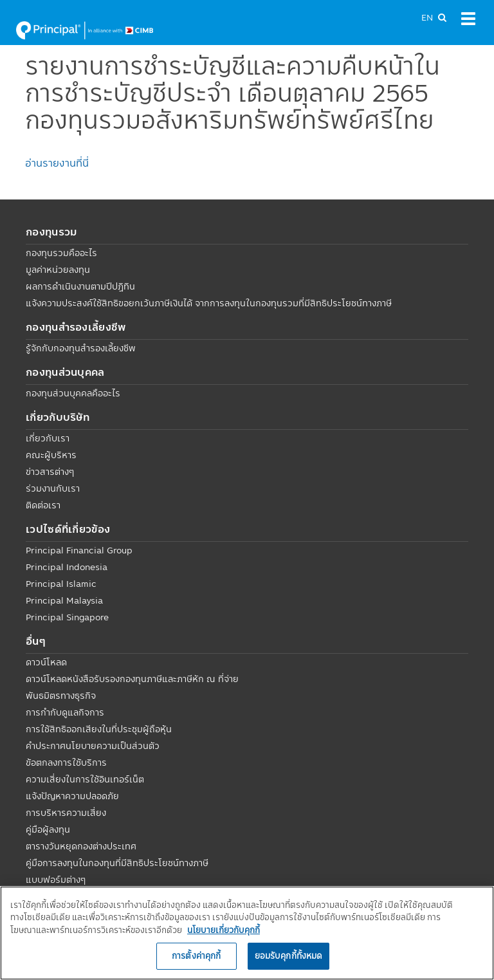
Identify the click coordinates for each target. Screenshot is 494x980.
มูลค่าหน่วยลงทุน (58, 270)
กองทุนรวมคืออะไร (61, 253)
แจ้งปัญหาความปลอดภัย (72, 796)
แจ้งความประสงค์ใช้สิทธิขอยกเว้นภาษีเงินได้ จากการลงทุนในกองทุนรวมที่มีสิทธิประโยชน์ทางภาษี (209, 303)
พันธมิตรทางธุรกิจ (61, 696)
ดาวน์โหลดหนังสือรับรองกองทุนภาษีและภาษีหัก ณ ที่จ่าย (132, 679)
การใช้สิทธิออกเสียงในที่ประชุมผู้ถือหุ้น (99, 729)
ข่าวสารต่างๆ (50, 472)
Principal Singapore (67, 617)
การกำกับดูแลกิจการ (65, 712)
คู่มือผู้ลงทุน (48, 829)
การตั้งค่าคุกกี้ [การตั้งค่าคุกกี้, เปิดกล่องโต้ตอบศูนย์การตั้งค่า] (196, 956)
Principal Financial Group (79, 550)
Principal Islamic (61, 584)
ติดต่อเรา (43, 505)
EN (427, 17)
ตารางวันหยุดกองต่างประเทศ (81, 846)
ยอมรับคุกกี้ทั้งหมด (289, 956)
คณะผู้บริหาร (51, 455)
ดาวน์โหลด (46, 662)
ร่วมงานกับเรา (53, 488)
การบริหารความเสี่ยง (66, 813)
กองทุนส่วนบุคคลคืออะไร (73, 393)
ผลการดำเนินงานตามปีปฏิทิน (80, 286)
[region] (247, 933)
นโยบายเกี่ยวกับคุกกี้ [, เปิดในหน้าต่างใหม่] (224, 930)
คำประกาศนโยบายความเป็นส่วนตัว (93, 746)
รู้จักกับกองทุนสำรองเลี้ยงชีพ (81, 348)
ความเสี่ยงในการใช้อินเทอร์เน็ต (85, 779)
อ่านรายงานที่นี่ (57, 163)
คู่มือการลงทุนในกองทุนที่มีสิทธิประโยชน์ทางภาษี (117, 863)
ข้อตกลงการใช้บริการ (66, 763)
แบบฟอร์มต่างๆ (56, 880)
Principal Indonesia (67, 567)
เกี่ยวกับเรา (48, 438)
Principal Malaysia (64, 600)
